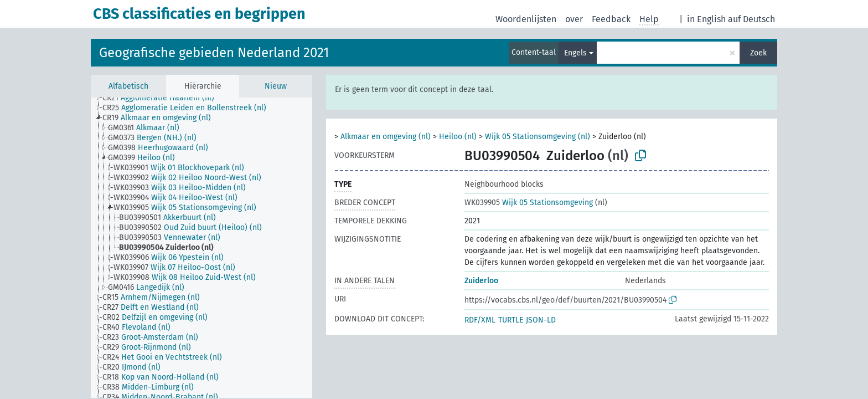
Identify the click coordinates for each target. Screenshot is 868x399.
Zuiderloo (481, 281)
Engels (575, 53)
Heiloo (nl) (458, 137)
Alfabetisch (128, 86)
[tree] (201, 248)
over (574, 19)
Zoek (758, 53)
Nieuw (276, 86)
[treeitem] (163, 98)
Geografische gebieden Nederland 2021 (214, 53)
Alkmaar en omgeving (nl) (386, 137)
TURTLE (511, 320)
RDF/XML (480, 320)
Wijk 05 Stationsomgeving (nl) (538, 137)
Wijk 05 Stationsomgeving (529, 203)
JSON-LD (541, 320)
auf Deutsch (751, 19)
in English (706, 19)
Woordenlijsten (526, 19)
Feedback (611, 19)
